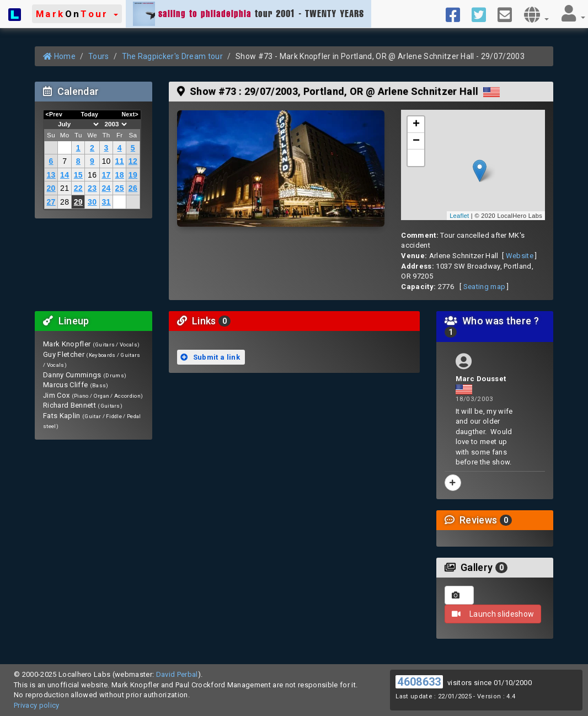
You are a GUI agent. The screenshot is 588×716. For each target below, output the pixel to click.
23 (92, 188)
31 (106, 202)
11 (120, 161)
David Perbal (177, 674)
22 (78, 188)
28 (65, 202)
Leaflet (459, 216)
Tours (99, 56)
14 (65, 175)
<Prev (54, 114)
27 (51, 202)
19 (133, 175)
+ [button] (416, 125)
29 (78, 202)
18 (120, 175)
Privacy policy (37, 705)
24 (106, 188)
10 (106, 161)
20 (51, 188)
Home (59, 56)
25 (120, 188)
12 (133, 161)
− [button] (416, 141)
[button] (77, 14)
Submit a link (210, 357)
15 (78, 175)
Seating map (485, 287)
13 (51, 175)
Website (520, 256)
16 (92, 175)
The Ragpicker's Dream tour (172, 56)
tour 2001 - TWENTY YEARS (248, 14)
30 (92, 202)
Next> (130, 114)
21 (65, 188)
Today (89, 114)
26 (133, 188)
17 (106, 175)
